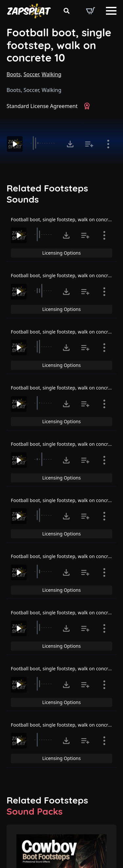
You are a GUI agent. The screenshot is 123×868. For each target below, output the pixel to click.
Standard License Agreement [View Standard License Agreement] (42, 106)
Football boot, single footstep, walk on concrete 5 (65, 219)
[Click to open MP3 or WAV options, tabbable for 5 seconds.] (70, 144)
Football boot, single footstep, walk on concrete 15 (66, 725)
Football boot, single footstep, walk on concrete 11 (66, 500)
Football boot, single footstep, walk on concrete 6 (65, 275)
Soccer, (32, 74)
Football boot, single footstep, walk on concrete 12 (66, 556)
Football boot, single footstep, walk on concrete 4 (65, 444)
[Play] (15, 144)
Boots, (14, 74)
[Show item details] (108, 144)
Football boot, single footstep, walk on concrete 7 (65, 332)
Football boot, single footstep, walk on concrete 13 (66, 613)
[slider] (44, 143)
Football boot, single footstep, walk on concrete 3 (65, 388)
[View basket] (91, 11)
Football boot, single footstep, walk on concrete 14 (66, 669)
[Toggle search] (67, 11)
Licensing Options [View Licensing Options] (61, 253)
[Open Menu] (111, 11)
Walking (51, 74)
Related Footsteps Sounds (47, 194)
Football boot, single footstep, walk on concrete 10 (59, 45)
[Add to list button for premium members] (89, 144)
